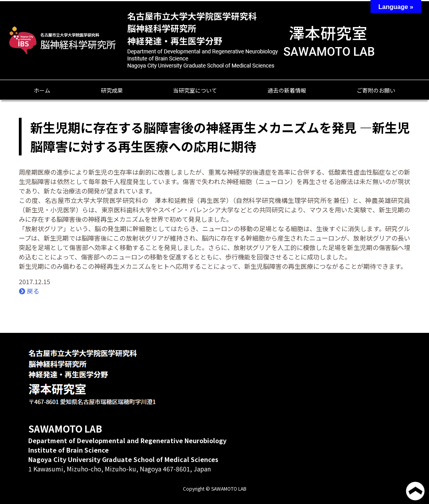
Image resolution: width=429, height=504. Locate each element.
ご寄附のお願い (376, 90)
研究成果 (112, 90)
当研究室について (195, 90)
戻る (29, 291)
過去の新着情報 (287, 90)
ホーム (42, 90)
